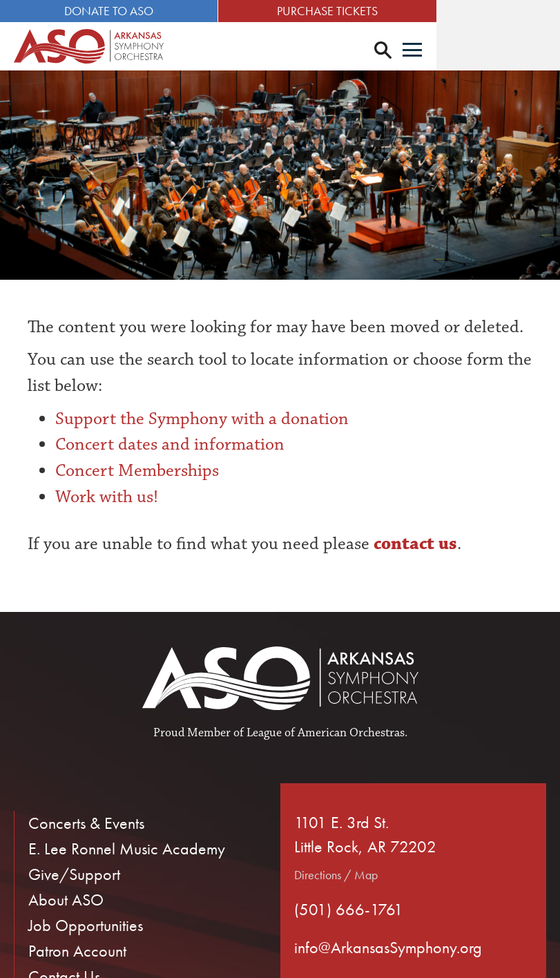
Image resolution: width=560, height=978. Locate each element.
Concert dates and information (170, 447)
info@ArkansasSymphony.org (388, 949)
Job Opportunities (86, 927)
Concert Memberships (137, 472)
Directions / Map (336, 877)
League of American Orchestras (326, 735)
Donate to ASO (140, 11)
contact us (413, 546)
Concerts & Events (86, 825)
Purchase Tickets (420, 11)
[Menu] (536, 51)
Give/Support (74, 876)
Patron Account (77, 953)
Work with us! (107, 499)
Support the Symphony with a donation (202, 421)
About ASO (66, 902)
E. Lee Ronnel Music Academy (127, 851)
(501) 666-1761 (349, 911)
